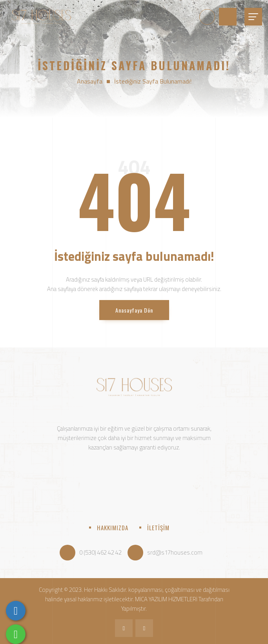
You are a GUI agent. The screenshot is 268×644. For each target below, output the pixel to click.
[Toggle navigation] (253, 17)
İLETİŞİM (158, 528)
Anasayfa (90, 81)
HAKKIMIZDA (113, 528)
